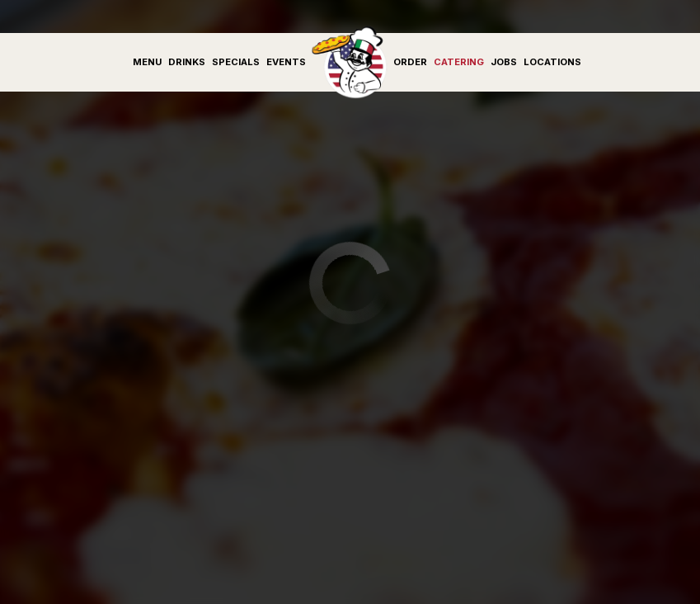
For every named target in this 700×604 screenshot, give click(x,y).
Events (286, 62)
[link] (350, 62)
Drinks (187, 62)
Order (410, 62)
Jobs (504, 62)
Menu (147, 62)
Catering (459, 62)
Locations (552, 62)
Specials (236, 62)
